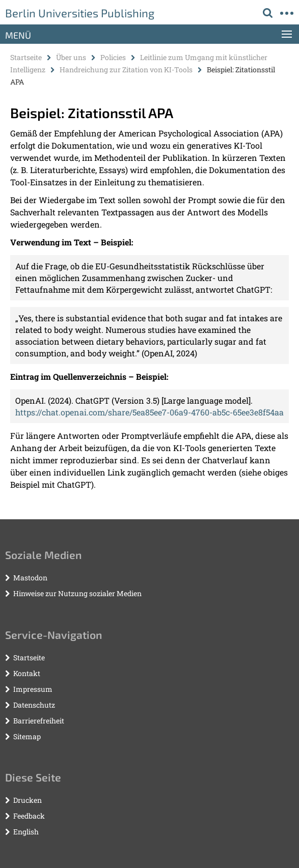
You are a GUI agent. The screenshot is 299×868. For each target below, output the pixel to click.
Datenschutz (34, 705)
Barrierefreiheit (39, 721)
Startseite (26, 57)
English (26, 832)
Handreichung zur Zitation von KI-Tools (126, 69)
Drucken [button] (28, 800)
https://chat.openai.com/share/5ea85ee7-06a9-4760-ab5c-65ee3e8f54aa (149, 412)
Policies (113, 57)
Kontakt (27, 673)
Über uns (71, 57)
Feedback (29, 816)
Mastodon (30, 578)
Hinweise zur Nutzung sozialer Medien (77, 593)
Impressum (33, 689)
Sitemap (27, 736)
